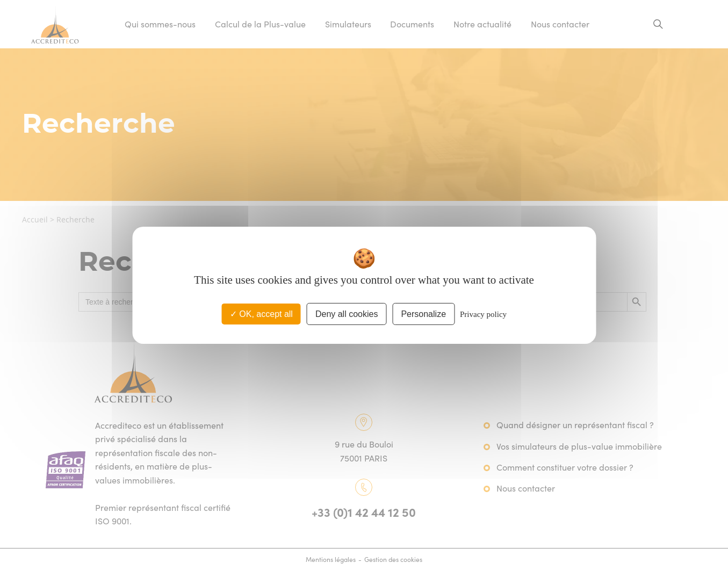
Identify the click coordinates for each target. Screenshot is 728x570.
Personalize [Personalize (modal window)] (423, 313)
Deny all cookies (347, 313)
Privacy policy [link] (483, 314)
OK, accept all (261, 313)
